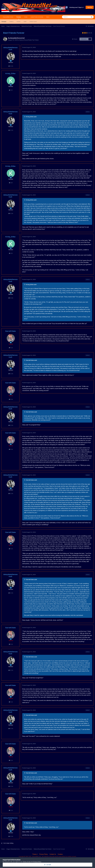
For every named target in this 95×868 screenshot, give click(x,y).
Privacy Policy (44, 854)
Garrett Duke (10, 331)
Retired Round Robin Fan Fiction (29, 40)
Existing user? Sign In (77, 7)
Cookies (60, 854)
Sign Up (90, 7)
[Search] (71, 17)
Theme (35, 854)
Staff (25, 22)
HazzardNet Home (8, 17)
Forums (19, 18)
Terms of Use (27, 862)
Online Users (33, 22)
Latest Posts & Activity (37, 17)
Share (75, 39)
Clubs (26, 17)
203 (11, 90)
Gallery (11, 22)
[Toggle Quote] (25, 117)
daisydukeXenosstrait (17, 38)
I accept (48, 865)
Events (19, 22)
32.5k (11, 66)
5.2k (11, 348)
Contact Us (53, 854)
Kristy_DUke (10, 74)
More (48, 17)
